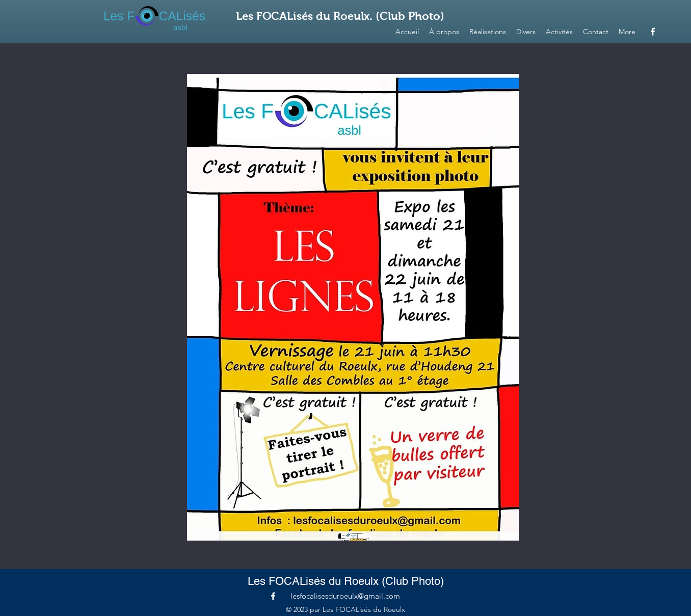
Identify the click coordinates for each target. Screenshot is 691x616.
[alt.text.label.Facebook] (653, 32)
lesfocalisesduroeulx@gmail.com (345, 596)
